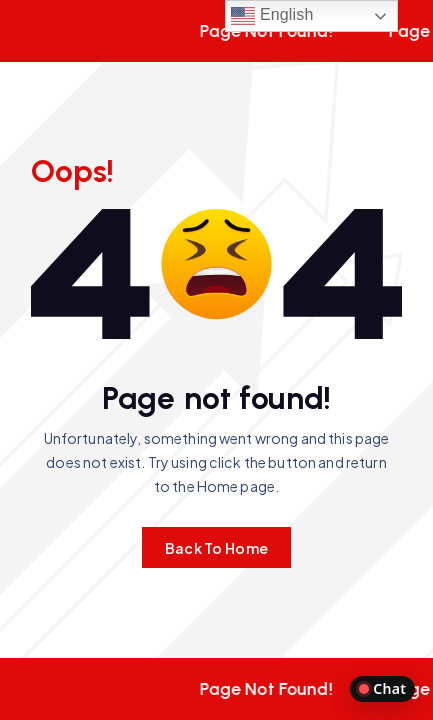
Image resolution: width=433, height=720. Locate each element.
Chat (382, 688)
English (272, 16)
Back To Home (216, 548)
